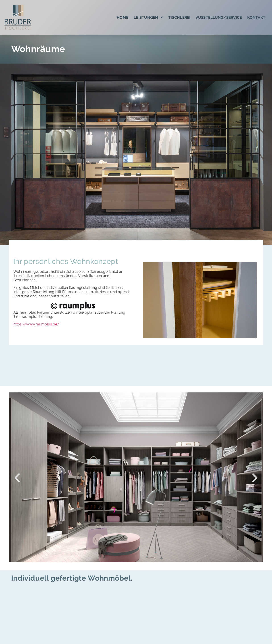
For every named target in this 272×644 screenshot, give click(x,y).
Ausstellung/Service (219, 17)
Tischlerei (179, 17)
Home (123, 17)
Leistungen (148, 17)
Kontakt (256, 17)
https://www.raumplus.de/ (36, 324)
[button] (17, 478)
